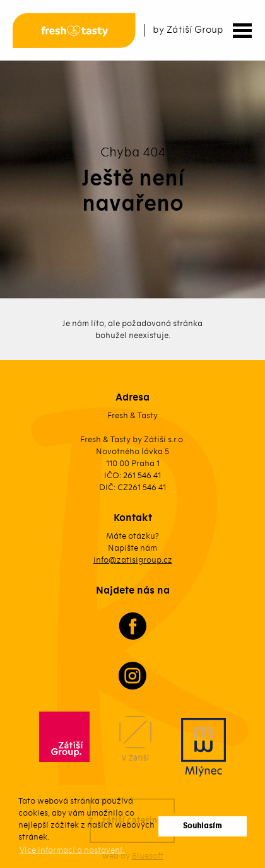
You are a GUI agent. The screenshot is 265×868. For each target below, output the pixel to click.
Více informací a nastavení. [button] (72, 850)
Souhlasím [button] (203, 826)
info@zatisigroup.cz (133, 560)
